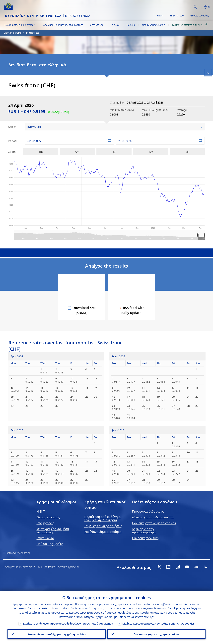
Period (12, 141)
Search (195, 7)
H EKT (41, 511)
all (187, 152)
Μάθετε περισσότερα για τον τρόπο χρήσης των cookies (158, 624)
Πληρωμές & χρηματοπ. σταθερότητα (63, 25)
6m (77, 152)
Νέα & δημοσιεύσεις (153, 25)
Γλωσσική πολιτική (145, 538)
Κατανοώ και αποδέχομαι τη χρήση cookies (57, 634)
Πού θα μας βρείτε (50, 544)
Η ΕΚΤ (160, 16)
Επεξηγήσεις (45, 523)
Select (12, 127)
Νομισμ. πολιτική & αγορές (20, 25)
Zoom (12, 152)
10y (151, 152)
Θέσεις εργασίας (200, 16)
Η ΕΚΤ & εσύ (177, 16)
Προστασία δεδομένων (148, 511)
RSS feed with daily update (131, 310)
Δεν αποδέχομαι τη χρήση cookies (156, 634)
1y (114, 152)
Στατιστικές (97, 25)
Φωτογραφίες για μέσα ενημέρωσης (53, 530)
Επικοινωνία (45, 538)
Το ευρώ (115, 25)
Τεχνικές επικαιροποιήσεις (103, 526)
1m (41, 152)
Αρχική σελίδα (13, 33)
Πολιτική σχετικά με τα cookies (154, 523)
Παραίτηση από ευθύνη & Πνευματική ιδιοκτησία (103, 518)
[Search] (176, 7)
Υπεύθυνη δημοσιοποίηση (103, 532)
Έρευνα (131, 25)
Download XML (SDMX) (84, 310)
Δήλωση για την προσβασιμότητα (144, 530)
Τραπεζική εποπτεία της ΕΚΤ (190, 25)
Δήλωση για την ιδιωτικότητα (153, 517)
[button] (201, 7)
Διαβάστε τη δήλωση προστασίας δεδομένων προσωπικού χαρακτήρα (68, 624)
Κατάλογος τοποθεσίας (18, 553)
